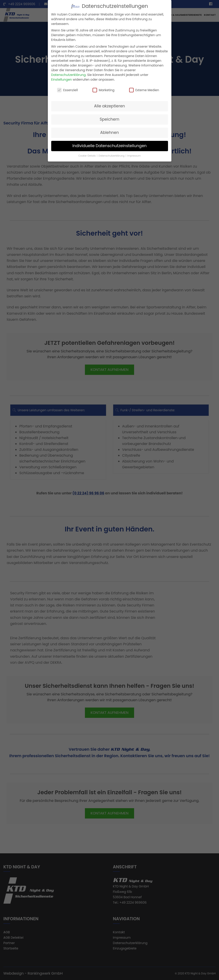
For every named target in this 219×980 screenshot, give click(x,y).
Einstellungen (62, 80)
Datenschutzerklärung (69, 75)
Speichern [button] (110, 119)
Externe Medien (144, 90)
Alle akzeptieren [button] (110, 106)
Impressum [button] (134, 156)
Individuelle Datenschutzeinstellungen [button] (109, 146)
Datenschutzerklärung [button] (112, 156)
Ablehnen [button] (109, 133)
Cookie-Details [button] (87, 156)
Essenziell (67, 90)
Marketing (104, 90)
